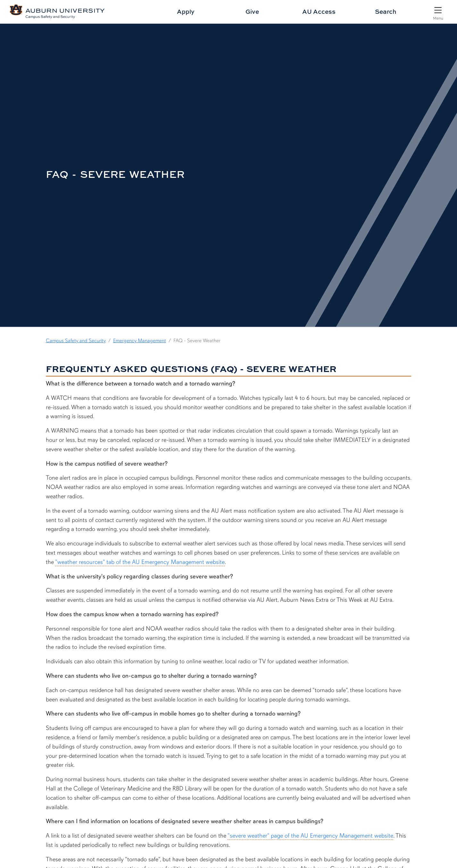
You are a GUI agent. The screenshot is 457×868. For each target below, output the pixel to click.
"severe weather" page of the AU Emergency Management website (310, 836)
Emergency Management (140, 341)
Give (252, 11)
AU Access (319, 11)
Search (386, 11)
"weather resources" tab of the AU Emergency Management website (140, 562)
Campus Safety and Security (76, 341)
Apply (186, 11)
